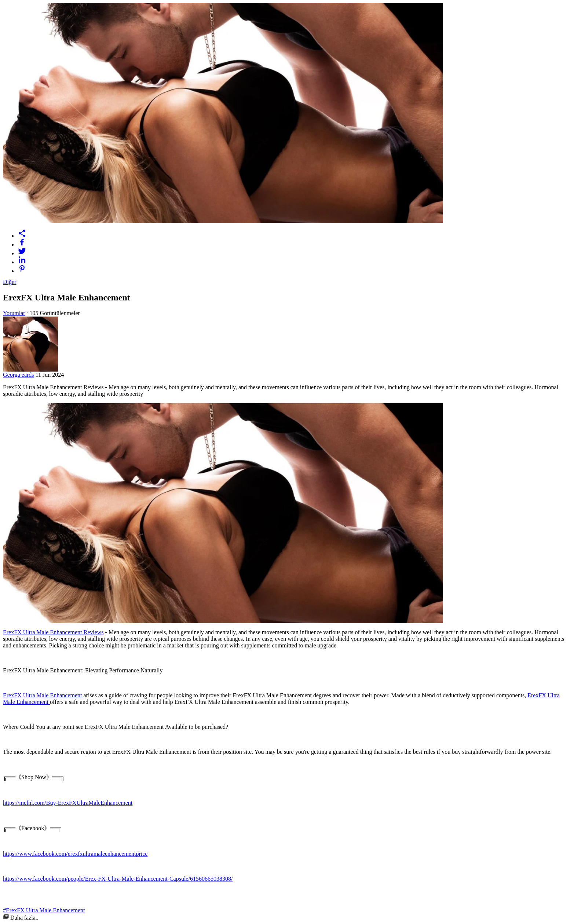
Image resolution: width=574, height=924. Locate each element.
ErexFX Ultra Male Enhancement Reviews (53, 632)
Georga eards (19, 375)
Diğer (10, 282)
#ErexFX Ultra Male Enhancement (44, 910)
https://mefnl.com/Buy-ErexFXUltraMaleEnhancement (68, 803)
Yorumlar (14, 313)
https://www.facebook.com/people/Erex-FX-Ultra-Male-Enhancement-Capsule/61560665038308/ (118, 879)
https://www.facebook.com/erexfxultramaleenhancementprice (75, 854)
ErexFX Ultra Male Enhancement (43, 695)
